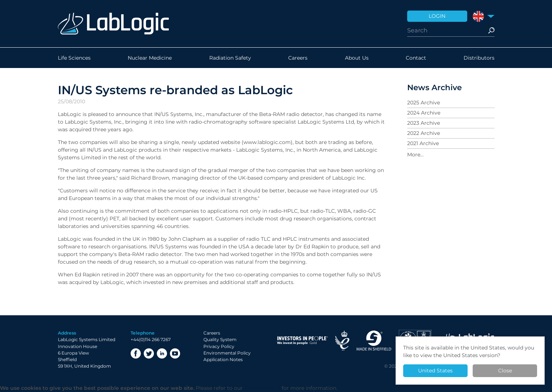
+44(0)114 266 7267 (151, 339)
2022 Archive (424, 133)
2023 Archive (424, 123)
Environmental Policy (227, 353)
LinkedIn (162, 353)
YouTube (175, 353)
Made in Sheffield (374, 341)
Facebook (136, 353)
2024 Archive (424, 113)
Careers (298, 58)
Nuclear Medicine (150, 58)
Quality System (220, 339)
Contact (416, 58)
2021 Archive (423, 143)
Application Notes (223, 359)
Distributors (479, 58)
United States (435, 371)
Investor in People (302, 341)
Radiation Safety (230, 58)
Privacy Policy (219, 346)
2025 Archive (424, 103)
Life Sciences (74, 58)
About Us (357, 58)
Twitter (149, 353)
